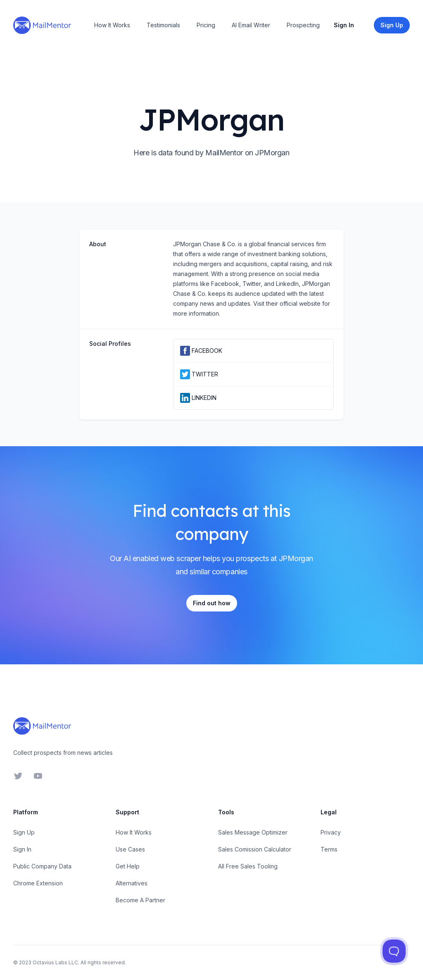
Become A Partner (140, 900)
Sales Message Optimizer (253, 832)
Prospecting (303, 25)
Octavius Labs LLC (55, 962)
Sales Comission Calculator (255, 849)
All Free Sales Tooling (248, 866)
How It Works (112, 25)
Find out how (212, 603)
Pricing (206, 25)
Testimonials (163, 25)
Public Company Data (42, 866)
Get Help (128, 866)
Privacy (331, 832)
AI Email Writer (251, 25)
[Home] (42, 25)
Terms (329, 849)
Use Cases (130, 849)
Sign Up (24, 832)
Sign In (344, 25)
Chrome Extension (38, 883)
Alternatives (132, 883)
